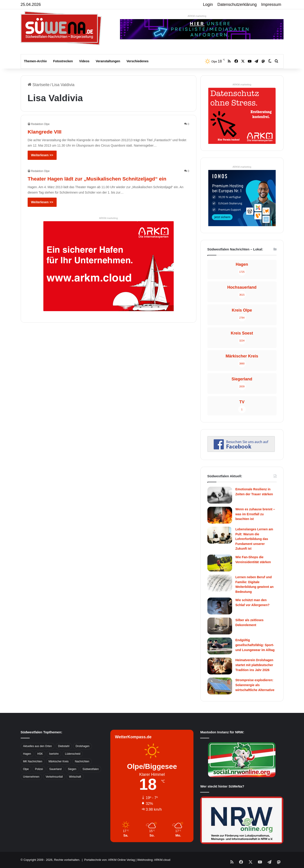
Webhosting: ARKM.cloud (154, 860)
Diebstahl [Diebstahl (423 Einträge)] (64, 746)
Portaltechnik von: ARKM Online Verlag (110, 860)
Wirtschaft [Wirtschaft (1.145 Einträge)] (75, 777)
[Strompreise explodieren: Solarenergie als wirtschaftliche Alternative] (220, 686)
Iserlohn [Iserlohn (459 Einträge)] (54, 754)
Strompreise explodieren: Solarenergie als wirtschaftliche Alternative (255, 685)
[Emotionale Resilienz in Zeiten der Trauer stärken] (220, 495)
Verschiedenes (138, 61)
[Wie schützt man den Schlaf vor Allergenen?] (220, 606)
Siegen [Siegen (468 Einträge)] (72, 769)
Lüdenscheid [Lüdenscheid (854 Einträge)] (73, 754)
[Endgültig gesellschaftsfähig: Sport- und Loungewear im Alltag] (220, 646)
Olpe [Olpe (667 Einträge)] (26, 769)
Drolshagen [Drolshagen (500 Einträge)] (83, 746)
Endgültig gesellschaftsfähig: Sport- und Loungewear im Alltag (255, 645)
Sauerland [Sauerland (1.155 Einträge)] (55, 769)
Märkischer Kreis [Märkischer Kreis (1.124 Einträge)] (59, 761)
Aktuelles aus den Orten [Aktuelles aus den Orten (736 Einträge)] (38, 746)
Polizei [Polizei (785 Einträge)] (39, 769)
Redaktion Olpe (40, 124)
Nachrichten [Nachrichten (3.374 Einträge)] (82, 761)
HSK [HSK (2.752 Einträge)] (40, 754)
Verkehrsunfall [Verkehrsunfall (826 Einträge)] (54, 777)
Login (208, 4)
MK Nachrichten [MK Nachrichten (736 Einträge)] (33, 761)
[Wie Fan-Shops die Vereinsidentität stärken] (220, 563)
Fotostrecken (63, 61)
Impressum (271, 4)
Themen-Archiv (36, 61)
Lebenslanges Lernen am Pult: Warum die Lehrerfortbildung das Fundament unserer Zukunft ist (254, 539)
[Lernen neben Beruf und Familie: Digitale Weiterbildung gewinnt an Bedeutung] (220, 583)
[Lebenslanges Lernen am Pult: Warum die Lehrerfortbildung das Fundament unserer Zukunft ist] (220, 535)
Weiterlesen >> (42, 155)
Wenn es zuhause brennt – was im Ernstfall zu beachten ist (255, 514)
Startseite (39, 85)
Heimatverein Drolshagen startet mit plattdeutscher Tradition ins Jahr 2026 (254, 665)
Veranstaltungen (108, 61)
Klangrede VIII (50, 131)
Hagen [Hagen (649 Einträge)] (27, 754)
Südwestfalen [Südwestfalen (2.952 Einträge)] (91, 769)
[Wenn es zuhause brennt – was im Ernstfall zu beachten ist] (220, 515)
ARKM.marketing (197, 16)
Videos (84, 61)
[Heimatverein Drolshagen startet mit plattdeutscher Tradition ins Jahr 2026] (220, 666)
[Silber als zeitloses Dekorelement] (220, 626)
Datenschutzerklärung (237, 4)
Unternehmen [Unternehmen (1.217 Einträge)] (31, 777)
